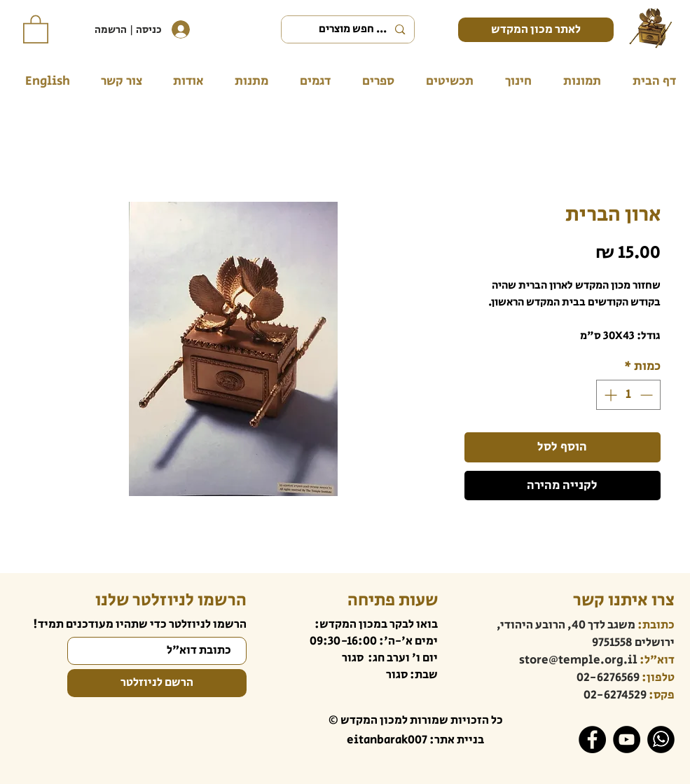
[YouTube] (627, 740)
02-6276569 (608, 678)
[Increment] (609, 395)
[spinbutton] (628, 395)
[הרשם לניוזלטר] (157, 683)
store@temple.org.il (578, 660)
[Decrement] (648, 395)
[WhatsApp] (661, 740)
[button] (36, 28)
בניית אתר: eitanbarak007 (415, 740)
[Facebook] (592, 740)
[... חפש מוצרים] (349, 29)
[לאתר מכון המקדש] (536, 30)
